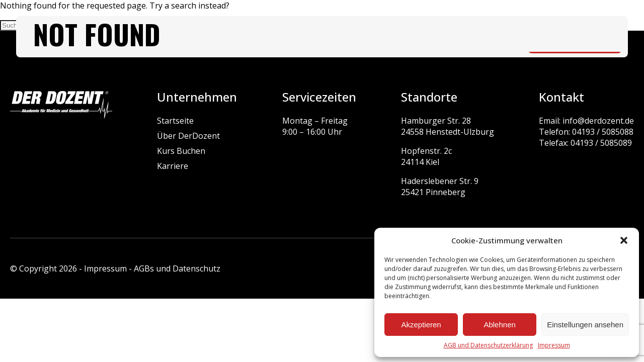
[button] (624, 240)
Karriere (173, 166)
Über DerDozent (188, 136)
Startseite (175, 121)
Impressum (554, 345)
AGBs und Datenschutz (177, 268)
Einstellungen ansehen (585, 325)
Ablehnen (499, 325)
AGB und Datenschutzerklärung (488, 345)
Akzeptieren (421, 325)
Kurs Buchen (181, 151)
